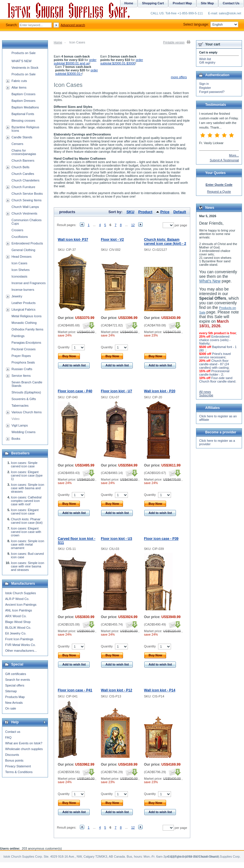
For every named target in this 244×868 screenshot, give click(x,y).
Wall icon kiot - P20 (160, 391)
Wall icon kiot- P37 (73, 240)
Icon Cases (19, 263)
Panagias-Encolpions (26, 343)
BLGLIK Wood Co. (18, 628)
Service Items (21, 376)
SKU (130, 212)
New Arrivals (14, 703)
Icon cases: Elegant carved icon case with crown (26, 532)
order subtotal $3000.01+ (77, 72)
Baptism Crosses (23, 94)
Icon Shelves (21, 270)
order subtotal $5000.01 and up (75, 62)
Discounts (12, 755)
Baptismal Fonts (23, 114)
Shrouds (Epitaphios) (26, 392)
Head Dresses (22, 257)
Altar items (19, 87)
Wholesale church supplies (24, 749)
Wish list (205, 59)
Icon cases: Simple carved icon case (24, 464)
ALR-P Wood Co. (17, 599)
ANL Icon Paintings (19, 610)
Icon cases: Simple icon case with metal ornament (28, 544)
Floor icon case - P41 (75, 690)
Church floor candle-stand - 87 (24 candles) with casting (214, 364)
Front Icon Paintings (19, 639)
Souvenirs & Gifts (24, 399)
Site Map (207, 3)
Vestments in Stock (25, 68)
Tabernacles (20, 406)
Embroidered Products (27, 243)
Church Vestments (24, 213)
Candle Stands (22, 137)
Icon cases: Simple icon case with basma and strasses (28, 488)
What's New (210, 281)
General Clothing (23, 250)
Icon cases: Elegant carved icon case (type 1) (27, 475)
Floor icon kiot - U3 (117, 539)
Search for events (18, 680)
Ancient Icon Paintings (21, 605)
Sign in (204, 84)
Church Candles (23, 174)
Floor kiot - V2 (112, 240)
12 (133, 225)
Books (16, 439)
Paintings (18, 336)
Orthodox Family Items (27, 329)
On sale (11, 708)
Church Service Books (27, 194)
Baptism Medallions (25, 107)
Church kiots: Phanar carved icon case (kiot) (27, 521)
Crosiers (17, 230)
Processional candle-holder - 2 (214, 373)
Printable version (174, 42)
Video (16, 419)
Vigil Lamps (20, 425)
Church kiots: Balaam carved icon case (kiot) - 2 (165, 242)
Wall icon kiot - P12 (117, 690)
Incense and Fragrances (29, 283)
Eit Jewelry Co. (16, 633)
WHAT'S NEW (22, 61)
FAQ (8, 737)
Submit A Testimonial (224, 160)
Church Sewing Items (27, 200)
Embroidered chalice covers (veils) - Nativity (215, 340)
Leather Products (24, 303)
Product (145, 212)
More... (234, 155)
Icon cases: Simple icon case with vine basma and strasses (28, 566)
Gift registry (207, 62)
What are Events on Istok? (24, 743)
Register (205, 88)
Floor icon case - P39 (161, 539)
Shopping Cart (153, 3)
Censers (17, 144)
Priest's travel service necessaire (215, 355)
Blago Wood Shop (18, 622)
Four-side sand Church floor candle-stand (217, 380)
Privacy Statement (18, 766)
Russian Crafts (22, 369)
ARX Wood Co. (16, 616)
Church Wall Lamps (25, 207)
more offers (179, 77)
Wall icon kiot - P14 (160, 690)
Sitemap (11, 691)
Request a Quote (219, 192)
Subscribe (206, 395)
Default (180, 212)
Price (165, 212)
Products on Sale (24, 53)
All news (205, 392)
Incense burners (23, 290)
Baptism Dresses (23, 101)
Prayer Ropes (21, 356)
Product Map (182, 3)
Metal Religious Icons (27, 316)
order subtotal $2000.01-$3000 (122, 62)
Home (58, 42)
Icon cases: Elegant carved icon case (25, 512)
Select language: (211, 24)
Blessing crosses (23, 121)
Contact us (13, 732)
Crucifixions (20, 237)
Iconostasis (19, 276)
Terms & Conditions (19, 772)
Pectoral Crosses (24, 349)
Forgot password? (212, 92)
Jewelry (17, 296)
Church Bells (20, 167)
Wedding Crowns (24, 432)
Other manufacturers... (21, 651)
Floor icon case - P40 (75, 391)
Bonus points (14, 760)
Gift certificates (16, 674)
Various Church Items (27, 412)
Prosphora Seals (23, 362)
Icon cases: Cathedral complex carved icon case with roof (26, 501)
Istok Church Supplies (21, 593)
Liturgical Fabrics (23, 309)
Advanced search (73, 25)
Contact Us (231, 3)
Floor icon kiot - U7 (117, 391)
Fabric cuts (19, 81)
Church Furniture (23, 187)
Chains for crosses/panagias (24, 152)
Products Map (15, 697)
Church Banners (23, 160)
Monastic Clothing (24, 323)
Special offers (15, 685)
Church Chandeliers (25, 180)
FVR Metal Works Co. (20, 645)
